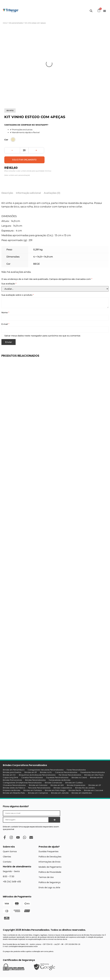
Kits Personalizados (16, 23)
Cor (6, 140)
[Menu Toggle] (105, 11)
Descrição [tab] (7, 193)
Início (5, 23)
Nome (5, 313)
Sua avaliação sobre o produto (18, 295)
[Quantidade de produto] (24, 150)
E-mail (5, 324)
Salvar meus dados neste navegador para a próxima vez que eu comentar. (43, 336)
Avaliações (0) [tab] (52, 193)
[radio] (13, 140)
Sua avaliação (9, 284)
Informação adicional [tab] (28, 193)
